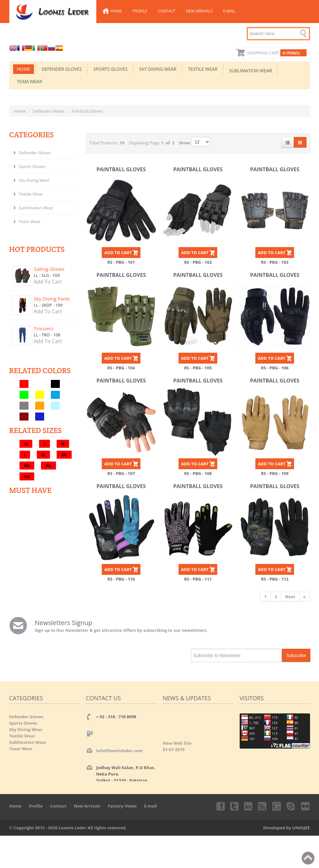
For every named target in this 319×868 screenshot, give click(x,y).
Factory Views (122, 806)
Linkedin (249, 806)
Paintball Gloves (121, 169)
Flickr (306, 806)
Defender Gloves (62, 69)
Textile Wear (203, 69)
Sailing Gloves (49, 269)
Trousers (44, 328)
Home (116, 11)
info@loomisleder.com (120, 751)
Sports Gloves (111, 69)
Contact (167, 11)
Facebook (220, 806)
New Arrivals (199, 11)
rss (263, 806)
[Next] (290, 597)
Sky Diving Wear (158, 69)
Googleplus (277, 806)
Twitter (235, 806)
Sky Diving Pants (52, 299)
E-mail (229, 11)
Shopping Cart (277, 53)
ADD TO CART (118, 253)
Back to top (308, 858)
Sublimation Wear (251, 71)
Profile (140, 11)
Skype (291, 806)
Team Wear (30, 81)
